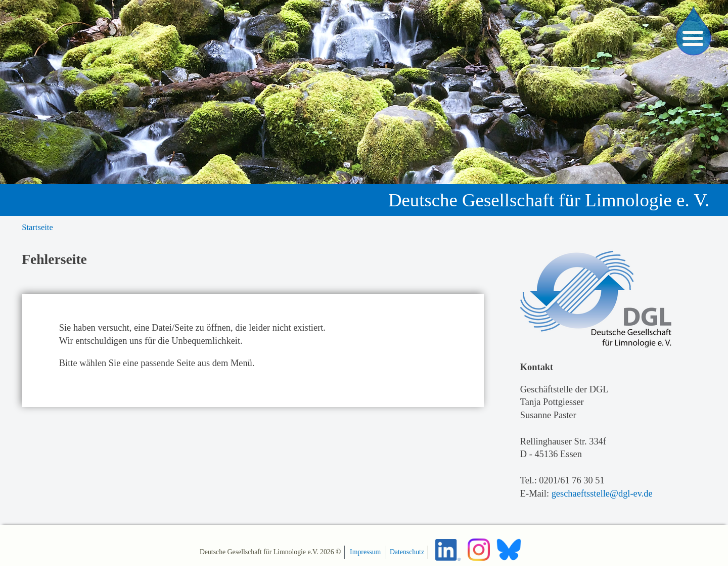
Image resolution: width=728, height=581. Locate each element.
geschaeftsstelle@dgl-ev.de (602, 494)
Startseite (37, 227)
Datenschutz (407, 552)
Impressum (365, 552)
